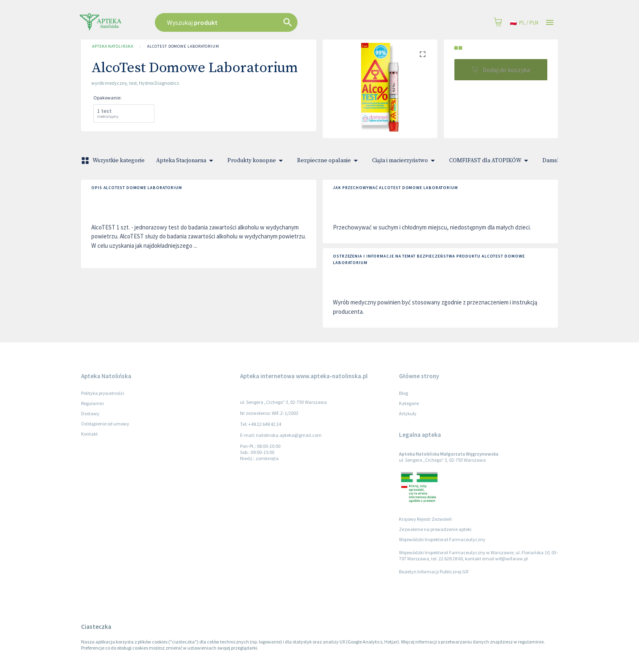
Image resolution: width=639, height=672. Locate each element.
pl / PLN (524, 23)
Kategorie (409, 403)
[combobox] (267, 22)
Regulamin (93, 403)
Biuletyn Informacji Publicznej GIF (434, 572)
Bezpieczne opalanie (329, 161)
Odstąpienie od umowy (105, 424)
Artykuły (408, 413)
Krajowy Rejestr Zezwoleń (425, 519)
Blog (403, 393)
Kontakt (89, 434)
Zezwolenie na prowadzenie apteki (435, 529)
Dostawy (90, 413)
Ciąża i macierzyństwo (405, 161)
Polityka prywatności (103, 393)
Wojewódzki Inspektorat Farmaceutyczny (442, 539)
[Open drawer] (550, 23)
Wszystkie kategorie (114, 161)
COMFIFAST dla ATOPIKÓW (490, 161)
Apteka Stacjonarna (186, 161)
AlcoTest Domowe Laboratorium (183, 46)
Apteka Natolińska (112, 46)
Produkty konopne (257, 161)
